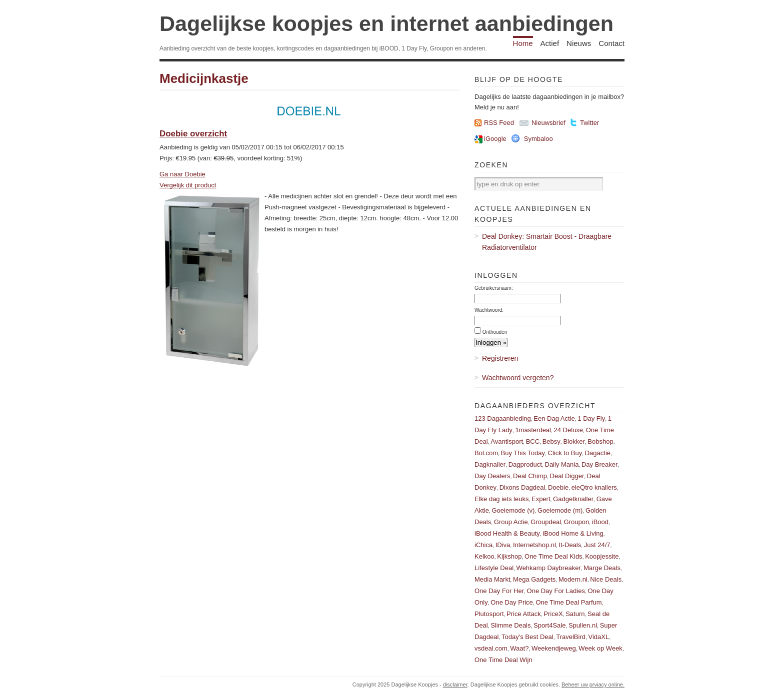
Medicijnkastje (204, 78)
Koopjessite (602, 556)
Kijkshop (509, 556)
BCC (533, 441)
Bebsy (551, 441)
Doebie (558, 487)
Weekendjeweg (554, 648)
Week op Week (600, 648)
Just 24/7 (597, 545)
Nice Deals (606, 579)
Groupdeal (546, 522)
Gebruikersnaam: (494, 288)
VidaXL (599, 637)
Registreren (500, 358)
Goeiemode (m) (560, 510)
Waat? (519, 648)
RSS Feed (499, 123)
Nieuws (579, 43)
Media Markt (492, 579)
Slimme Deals (510, 625)
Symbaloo (538, 139)
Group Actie (511, 522)
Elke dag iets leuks (501, 499)
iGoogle (495, 139)
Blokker (574, 441)
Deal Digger (567, 476)
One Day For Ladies (556, 591)
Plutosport (489, 614)
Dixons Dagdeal (522, 487)
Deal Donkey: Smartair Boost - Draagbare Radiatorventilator (547, 242)
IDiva (503, 545)
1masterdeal (533, 430)
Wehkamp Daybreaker (549, 568)
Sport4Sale (549, 625)
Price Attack (524, 614)
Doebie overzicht (193, 134)
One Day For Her (499, 591)
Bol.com (486, 453)
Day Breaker (599, 464)
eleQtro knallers (594, 487)
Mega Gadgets (534, 579)
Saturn (575, 614)
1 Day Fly (591, 418)
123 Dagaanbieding (503, 418)
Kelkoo (484, 556)
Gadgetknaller (573, 499)
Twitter (589, 123)
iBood (600, 522)
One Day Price (512, 602)
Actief (550, 43)
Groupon (577, 522)
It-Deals (570, 545)
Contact (611, 43)
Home (523, 43)
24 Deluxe (569, 430)
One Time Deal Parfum (568, 602)
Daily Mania (562, 464)
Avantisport (507, 441)
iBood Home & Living (573, 533)
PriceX (553, 614)
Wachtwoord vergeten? (518, 378)
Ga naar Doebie (182, 174)
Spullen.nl (583, 625)
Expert (541, 499)
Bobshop (600, 441)
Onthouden (495, 332)
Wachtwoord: (489, 310)
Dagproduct (525, 464)
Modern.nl (573, 579)
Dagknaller (490, 464)
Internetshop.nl (534, 545)
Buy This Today (523, 453)
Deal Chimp (530, 476)
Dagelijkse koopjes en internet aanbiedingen (386, 23)
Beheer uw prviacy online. (593, 685)
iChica (483, 545)
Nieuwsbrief (548, 123)
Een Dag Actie (554, 418)
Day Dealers (492, 476)
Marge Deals (602, 568)
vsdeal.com (491, 648)
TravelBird (571, 637)
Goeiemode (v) (513, 510)
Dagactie (598, 453)
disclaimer (455, 685)
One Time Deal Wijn (503, 660)
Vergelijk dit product (188, 185)
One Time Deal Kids (553, 556)
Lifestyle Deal (494, 568)
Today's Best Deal (527, 637)
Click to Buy (565, 453)
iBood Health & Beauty (507, 533)
